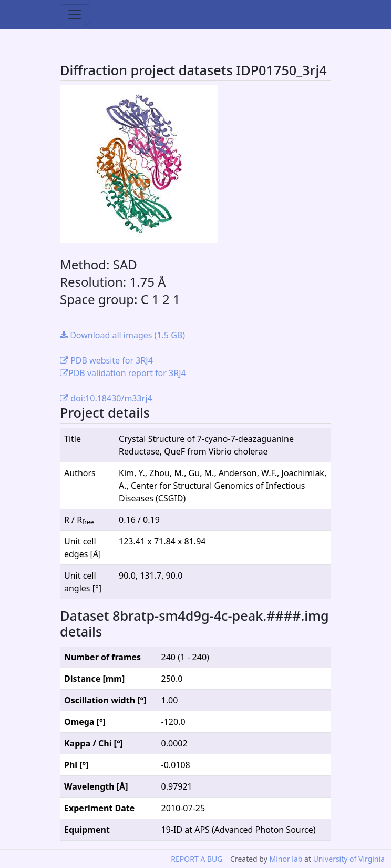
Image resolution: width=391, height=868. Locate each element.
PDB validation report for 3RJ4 (123, 373)
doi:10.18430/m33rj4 (106, 398)
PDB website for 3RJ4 (106, 360)
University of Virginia (349, 859)
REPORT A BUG (197, 859)
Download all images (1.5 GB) (122, 335)
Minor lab (286, 859)
